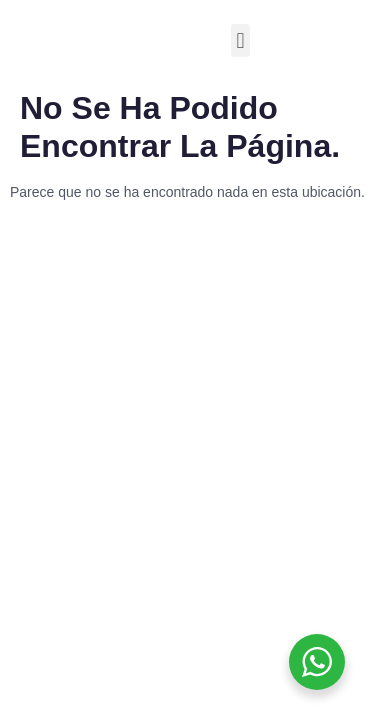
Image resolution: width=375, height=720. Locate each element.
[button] (240, 40)
